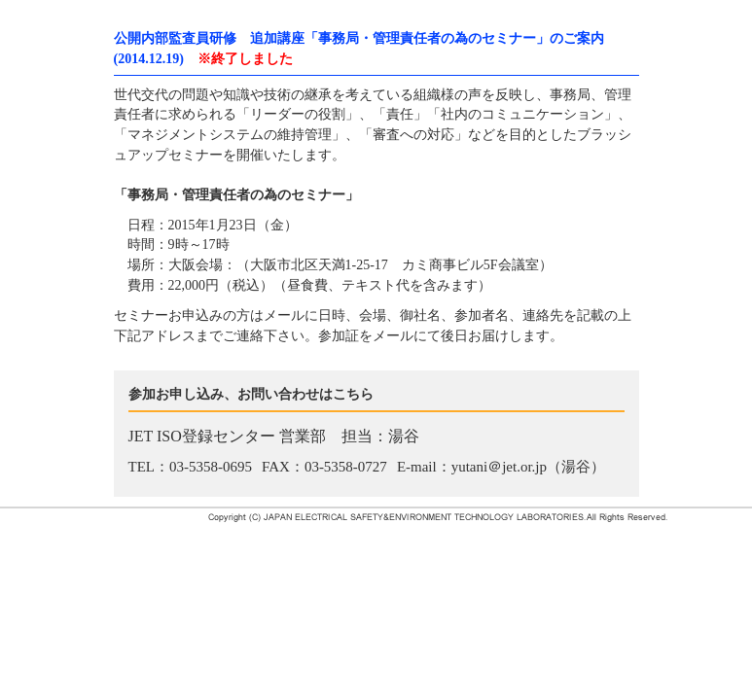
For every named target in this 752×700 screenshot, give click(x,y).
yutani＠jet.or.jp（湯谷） (528, 467)
